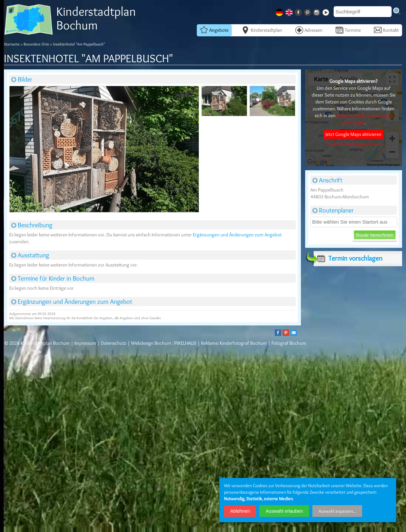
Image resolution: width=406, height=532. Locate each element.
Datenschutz (114, 343)
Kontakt (386, 30)
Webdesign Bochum (151, 343)
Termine (348, 30)
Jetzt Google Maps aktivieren (353, 134)
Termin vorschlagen (348, 258)
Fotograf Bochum (289, 343)
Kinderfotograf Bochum (243, 343)
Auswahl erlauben (284, 511)
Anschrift (327, 180)
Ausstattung (30, 255)
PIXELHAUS (185, 343)
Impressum (85, 343)
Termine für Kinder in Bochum (53, 278)
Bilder (22, 79)
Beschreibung (32, 225)
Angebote (214, 30)
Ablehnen (240, 511)
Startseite (12, 44)
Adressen (309, 30)
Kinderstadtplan (262, 30)
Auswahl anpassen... (337, 511)
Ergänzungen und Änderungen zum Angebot (237, 235)
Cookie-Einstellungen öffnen (354, 144)
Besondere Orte (36, 44)
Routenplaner (333, 210)
